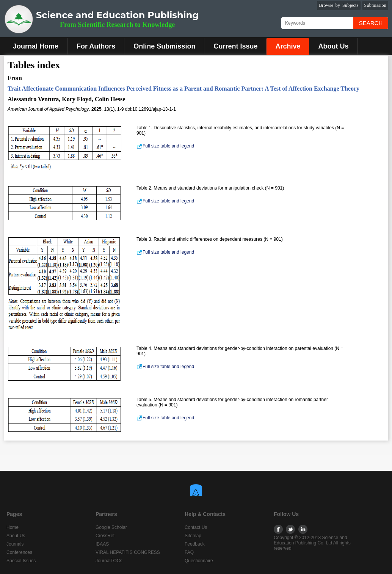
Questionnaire (199, 561)
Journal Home (36, 46)
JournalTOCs (109, 561)
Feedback (195, 544)
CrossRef (105, 536)
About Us (333, 46)
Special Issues (21, 561)
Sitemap (193, 536)
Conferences (19, 552)
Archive (288, 46)
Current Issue (235, 46)
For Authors (96, 46)
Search (371, 23)
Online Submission (164, 46)
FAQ (189, 552)
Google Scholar (111, 527)
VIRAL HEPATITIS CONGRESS (128, 552)
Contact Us (196, 527)
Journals (15, 544)
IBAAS (102, 544)
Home (13, 527)
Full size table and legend (165, 146)
